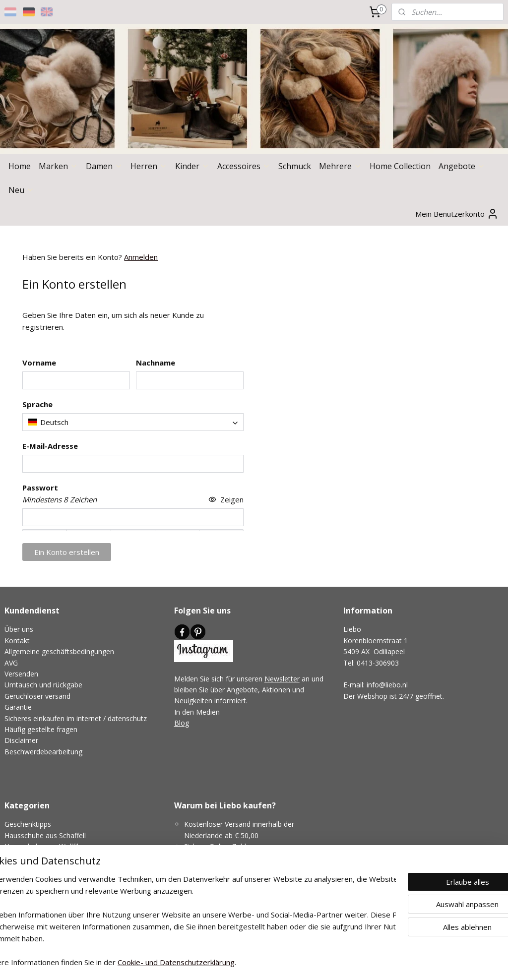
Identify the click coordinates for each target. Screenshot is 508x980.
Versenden (21, 674)
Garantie (18, 707)
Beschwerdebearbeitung (43, 752)
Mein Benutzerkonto (457, 214)
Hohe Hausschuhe (34, 858)
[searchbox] (133, 423)
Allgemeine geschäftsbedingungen (59, 651)
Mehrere (340, 166)
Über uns (19, 629)
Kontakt (17, 641)
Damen (104, 166)
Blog (182, 723)
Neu (21, 190)
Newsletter (282, 679)
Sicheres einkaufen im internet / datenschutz (76, 718)
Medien (208, 712)
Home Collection (400, 166)
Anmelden (141, 257)
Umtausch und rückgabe (43, 685)
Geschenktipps (28, 824)
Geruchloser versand (37, 696)
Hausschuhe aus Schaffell (45, 835)
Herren (149, 166)
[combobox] (133, 423)
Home (20, 166)
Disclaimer (21, 740)
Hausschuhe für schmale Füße (53, 880)
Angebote (462, 166)
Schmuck (295, 166)
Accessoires (244, 166)
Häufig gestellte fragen (41, 729)
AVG (11, 663)
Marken (58, 166)
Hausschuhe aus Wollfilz (43, 846)
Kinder (192, 166)
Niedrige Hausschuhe (38, 869)
